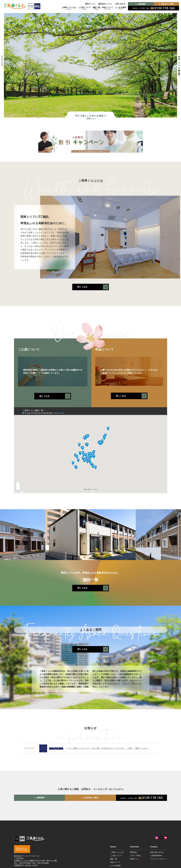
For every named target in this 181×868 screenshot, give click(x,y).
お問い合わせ (120, 4)
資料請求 (141, 4)
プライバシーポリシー (159, 859)
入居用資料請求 (156, 856)
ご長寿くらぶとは (69, 8)
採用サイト (90, 4)
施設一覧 (96, 8)
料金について (108, 8)
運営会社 (133, 852)
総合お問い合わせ (157, 852)
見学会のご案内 (166, 4)
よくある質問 (121, 8)
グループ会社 (136, 856)
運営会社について (105, 4)
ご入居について (84, 8)
